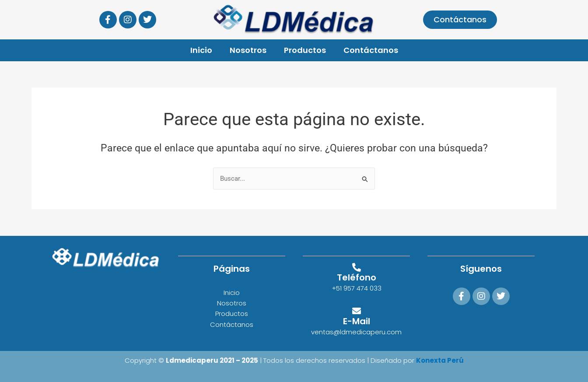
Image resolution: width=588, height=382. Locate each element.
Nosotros (248, 50)
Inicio (201, 50)
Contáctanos (371, 50)
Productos (305, 50)
